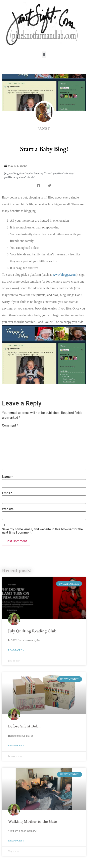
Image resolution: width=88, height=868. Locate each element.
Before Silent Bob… (25, 726)
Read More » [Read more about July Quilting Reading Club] (16, 650)
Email (7, 493)
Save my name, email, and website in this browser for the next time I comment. (42, 531)
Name (7, 477)
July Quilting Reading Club (32, 631)
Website (8, 509)
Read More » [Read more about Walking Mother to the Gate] (16, 841)
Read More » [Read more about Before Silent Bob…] (16, 746)
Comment (10, 426)
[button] (44, 55)
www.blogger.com (65, 275)
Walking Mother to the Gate (32, 821)
